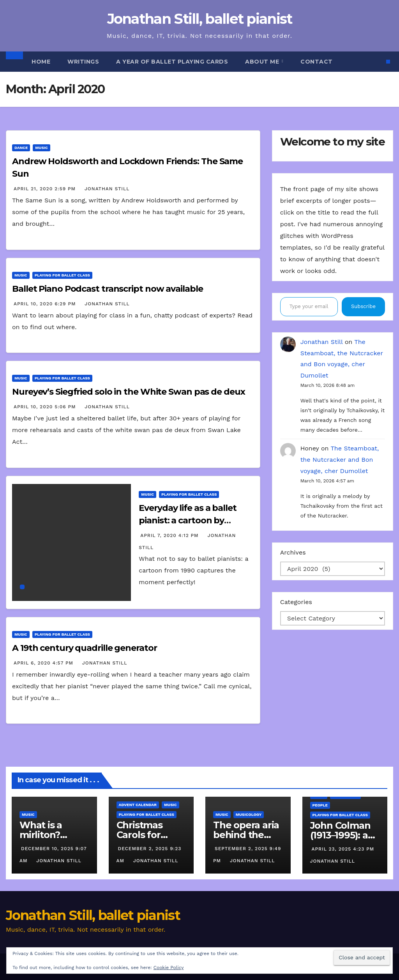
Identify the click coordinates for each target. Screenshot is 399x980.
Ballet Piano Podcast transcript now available (108, 289)
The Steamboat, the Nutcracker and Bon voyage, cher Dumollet (340, 460)
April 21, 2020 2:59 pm (46, 189)
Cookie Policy (169, 968)
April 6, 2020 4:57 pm (44, 663)
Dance (21, 148)
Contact (317, 62)
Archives (293, 552)
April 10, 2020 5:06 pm (46, 407)
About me (263, 62)
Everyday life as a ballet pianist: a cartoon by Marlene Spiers (188, 520)
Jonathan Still (106, 189)
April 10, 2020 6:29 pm (46, 304)
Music (41, 148)
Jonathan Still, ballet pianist (200, 19)
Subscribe (363, 306)
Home (41, 62)
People (320, 805)
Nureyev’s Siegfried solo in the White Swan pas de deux (129, 392)
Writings (83, 62)
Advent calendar (138, 805)
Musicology (249, 814)
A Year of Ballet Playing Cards (172, 62)
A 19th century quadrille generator (85, 648)
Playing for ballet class (62, 275)
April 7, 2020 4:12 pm (170, 535)
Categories (296, 602)
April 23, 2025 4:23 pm (343, 849)
